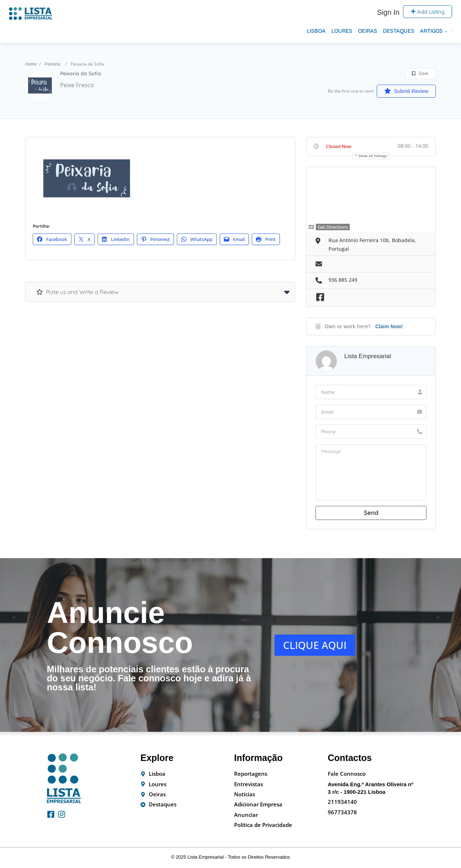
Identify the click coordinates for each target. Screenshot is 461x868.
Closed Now (339, 146)
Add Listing (428, 12)
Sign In (388, 12)
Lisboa (316, 31)
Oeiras (368, 31)
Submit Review (402, 91)
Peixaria (52, 64)
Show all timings (373, 156)
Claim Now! (389, 326)
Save (420, 74)
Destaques (399, 31)
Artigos (431, 31)
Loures (342, 31)
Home (31, 64)
